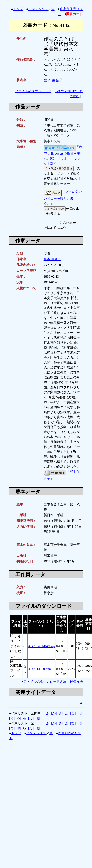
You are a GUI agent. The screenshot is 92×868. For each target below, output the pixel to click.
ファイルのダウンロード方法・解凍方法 (53, 681)
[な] (73, 713)
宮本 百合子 (53, 80)
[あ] (48, 713)
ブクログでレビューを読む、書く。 (63, 198)
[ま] (12, 718)
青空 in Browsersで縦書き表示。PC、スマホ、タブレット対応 (63, 155)
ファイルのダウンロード (33, 91)
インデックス (38, 9)
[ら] (25, 718)
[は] (79, 713)
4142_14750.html (40, 669)
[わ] (31, 718)
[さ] (60, 713)
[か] (54, 713)
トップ (18, 9)
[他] (37, 718)
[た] (67, 713)
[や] (18, 718)
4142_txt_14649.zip (42, 646)
